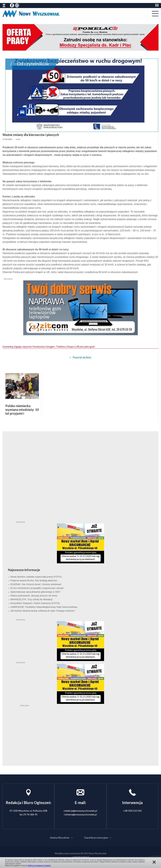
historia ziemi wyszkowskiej (4, 6)
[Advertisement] (80, 727)
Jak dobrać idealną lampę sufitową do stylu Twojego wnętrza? (43, 611)
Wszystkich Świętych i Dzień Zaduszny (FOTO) (35, 603)
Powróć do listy (82, 357)
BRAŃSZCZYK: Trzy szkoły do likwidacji (31, 599)
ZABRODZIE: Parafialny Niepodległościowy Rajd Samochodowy (44, 607)
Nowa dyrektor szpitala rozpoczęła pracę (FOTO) (36, 577)
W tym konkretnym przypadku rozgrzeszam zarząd (37, 588)
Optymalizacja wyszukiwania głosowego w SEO (35, 592)
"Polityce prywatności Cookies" (39, 865)
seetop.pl (85, 857)
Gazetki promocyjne (96, 838)
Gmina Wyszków (60, 838)
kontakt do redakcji (157, 5)
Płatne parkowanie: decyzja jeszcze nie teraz (34, 596)
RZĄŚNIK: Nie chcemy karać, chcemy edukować (36, 584)
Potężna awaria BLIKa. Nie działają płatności (34, 580)
